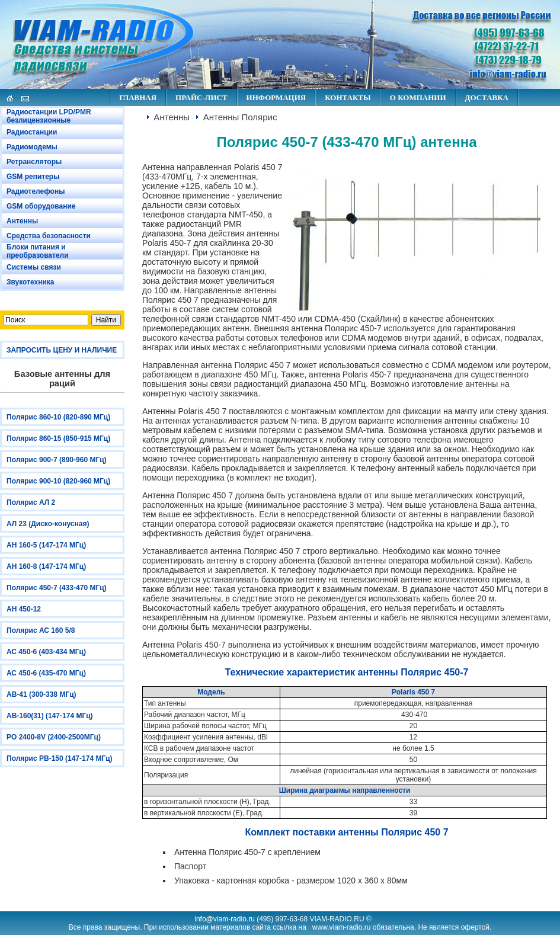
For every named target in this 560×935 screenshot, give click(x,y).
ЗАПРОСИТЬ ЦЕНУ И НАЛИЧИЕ (62, 350)
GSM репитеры (33, 177)
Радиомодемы (32, 147)
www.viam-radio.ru (342, 927)
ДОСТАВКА (487, 97)
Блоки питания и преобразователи (38, 251)
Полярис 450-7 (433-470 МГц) (57, 588)
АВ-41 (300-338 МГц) (41, 694)
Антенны (22, 221)
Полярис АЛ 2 (31, 502)
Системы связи (34, 267)
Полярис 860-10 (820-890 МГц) (58, 417)
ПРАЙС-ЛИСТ (201, 97)
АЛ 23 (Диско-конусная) (48, 524)
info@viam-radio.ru (225, 919)
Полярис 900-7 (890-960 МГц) (57, 460)
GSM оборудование (41, 206)
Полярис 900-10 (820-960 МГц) (58, 481)
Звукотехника (31, 282)
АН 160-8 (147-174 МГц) (46, 566)
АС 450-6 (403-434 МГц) (46, 652)
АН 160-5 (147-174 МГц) (46, 545)
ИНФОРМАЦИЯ (276, 97)
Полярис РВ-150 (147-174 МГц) (60, 758)
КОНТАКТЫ (348, 97)
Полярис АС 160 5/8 (41, 630)
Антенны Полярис (240, 117)
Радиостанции (32, 132)
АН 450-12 (24, 609)
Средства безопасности (49, 236)
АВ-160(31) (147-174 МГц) (50, 716)
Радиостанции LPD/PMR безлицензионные (49, 116)
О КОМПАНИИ (418, 97)
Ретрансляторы (34, 162)
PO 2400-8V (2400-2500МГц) (54, 737)
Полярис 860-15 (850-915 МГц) (58, 438)
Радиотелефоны (36, 191)
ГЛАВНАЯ (138, 97)
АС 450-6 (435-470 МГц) (46, 673)
